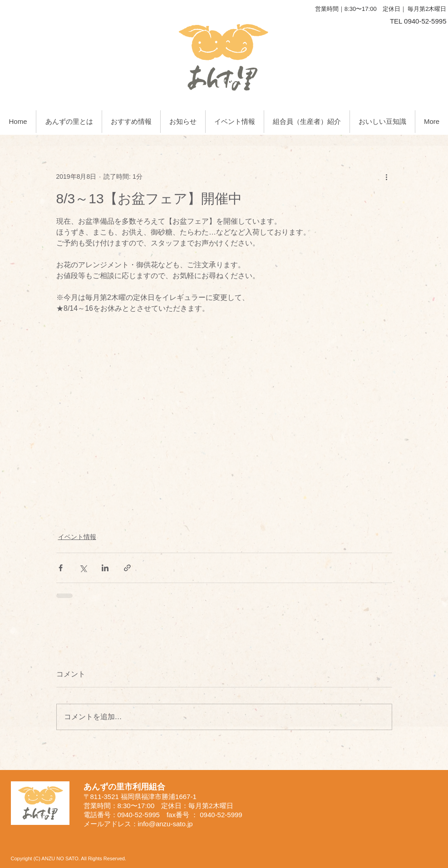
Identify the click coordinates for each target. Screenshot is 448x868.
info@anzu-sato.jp (165, 824)
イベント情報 (77, 537)
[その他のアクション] (387, 177)
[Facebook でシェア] (61, 568)
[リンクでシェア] (127, 568)
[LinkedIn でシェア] (105, 568)
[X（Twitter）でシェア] (83, 568)
